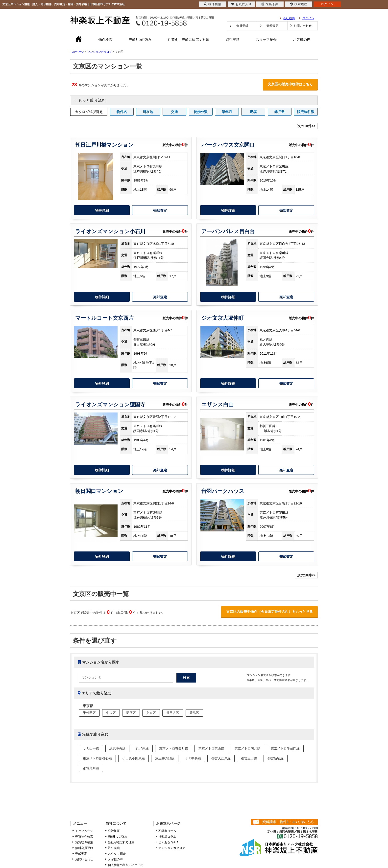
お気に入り (241, 4)
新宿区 (131, 713)
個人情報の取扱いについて (126, 865)
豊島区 (194, 713)
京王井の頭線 (165, 758)
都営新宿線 (276, 758)
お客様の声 (302, 40)
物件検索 (105, 40)
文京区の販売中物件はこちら (290, 84)
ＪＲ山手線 (91, 748)
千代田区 (89, 713)
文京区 (151, 713)
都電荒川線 (91, 768)
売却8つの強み (140, 40)
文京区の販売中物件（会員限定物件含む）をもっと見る (269, 612)
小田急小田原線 (133, 758)
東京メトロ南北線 (247, 748)
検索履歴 (299, 4)
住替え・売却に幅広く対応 (189, 40)
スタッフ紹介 (266, 40)
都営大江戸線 (221, 758)
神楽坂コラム (167, 837)
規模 (253, 112)
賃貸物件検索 (84, 842)
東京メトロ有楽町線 (174, 748)
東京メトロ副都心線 (97, 758)
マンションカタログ (172, 848)
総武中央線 (117, 748)
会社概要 (289, 18)
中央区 (111, 713)
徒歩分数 (201, 112)
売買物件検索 (84, 837)
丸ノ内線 (142, 748)
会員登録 (242, 26)
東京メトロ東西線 (211, 748)
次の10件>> (306, 126)
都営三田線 (249, 758)
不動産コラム (167, 831)
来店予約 (270, 4)
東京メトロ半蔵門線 (285, 748)
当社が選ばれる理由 (121, 842)
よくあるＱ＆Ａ (169, 842)
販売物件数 (306, 112)
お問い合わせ (303, 26)
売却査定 (272, 26)
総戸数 (280, 112)
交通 (174, 112)
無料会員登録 (84, 848)
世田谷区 (173, 713)
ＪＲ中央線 (193, 758)
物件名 (122, 112)
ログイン (308, 18)
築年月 (227, 112)
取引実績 (233, 40)
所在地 (148, 112)
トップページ (84, 831)
